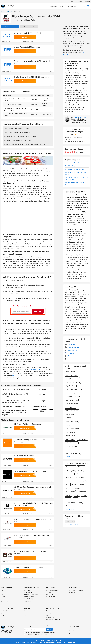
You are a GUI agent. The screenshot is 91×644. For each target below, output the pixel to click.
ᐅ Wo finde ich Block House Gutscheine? (17, 128)
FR (78, 630)
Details (51, 41)
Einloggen (87, 2)
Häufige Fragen (5, 611)
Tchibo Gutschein (71, 372)
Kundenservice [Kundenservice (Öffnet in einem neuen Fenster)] (71, 350)
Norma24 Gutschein (71, 375)
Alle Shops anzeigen (70, 457)
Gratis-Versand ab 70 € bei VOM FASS (30, 567)
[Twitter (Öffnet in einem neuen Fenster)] (7, 632)
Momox (77, 488)
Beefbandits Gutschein (72, 429)
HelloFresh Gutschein (72, 411)
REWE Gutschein (71, 407)
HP (2, 592)
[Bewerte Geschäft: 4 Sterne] (72, 152)
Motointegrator (82, 492)
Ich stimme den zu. (39, 635)
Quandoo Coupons (71, 432)
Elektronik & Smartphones (31, 594)
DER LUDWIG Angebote (73, 453)
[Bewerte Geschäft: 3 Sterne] (70, 152)
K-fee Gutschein (82, 439)
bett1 (77, 474)
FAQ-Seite (16, 376)
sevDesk (68, 499)
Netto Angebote (70, 414)
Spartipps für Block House (73, 163)
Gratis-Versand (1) (29, 27)
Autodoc (80, 470)
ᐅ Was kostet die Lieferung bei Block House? (18, 132)
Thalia (67, 506)
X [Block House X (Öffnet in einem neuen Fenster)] (67, 356)
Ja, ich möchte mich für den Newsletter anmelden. (39, 633)
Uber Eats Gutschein (71, 446)
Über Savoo (27, 611)
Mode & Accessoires (29, 590)
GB (74, 630)
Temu (80, 502)
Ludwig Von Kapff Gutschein (74, 393)
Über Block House (71, 166)
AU (82, 630)
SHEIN (76, 499)
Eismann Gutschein (71, 436)
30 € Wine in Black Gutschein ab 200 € (30, 471)
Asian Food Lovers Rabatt (73, 397)
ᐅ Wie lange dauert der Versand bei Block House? (20, 136)
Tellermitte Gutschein (72, 421)
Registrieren (79, 2)
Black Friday (50, 594)
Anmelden (49, 629)
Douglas (85, 481)
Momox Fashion (70, 492)
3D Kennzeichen (70, 467)
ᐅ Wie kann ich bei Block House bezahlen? (17, 140)
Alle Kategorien (28, 602)
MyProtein (69, 495)
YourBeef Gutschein (71, 425)
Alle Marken (4, 602)
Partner (3, 615)
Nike (2, 590)
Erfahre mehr (71, 642)
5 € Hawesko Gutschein (24, 456)
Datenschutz (50, 611)
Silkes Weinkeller (71, 502)
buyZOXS (68, 477)
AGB (48, 615)
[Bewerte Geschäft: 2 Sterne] (68, 152)
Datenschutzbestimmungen (43, 635)
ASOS (67, 470)
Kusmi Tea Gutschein (72, 443)
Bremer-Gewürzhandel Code (74, 389)
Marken (9, 11)
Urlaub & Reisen (28, 592)
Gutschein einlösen (6, 613)
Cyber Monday (50, 597)
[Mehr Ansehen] (88, 518)
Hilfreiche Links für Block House (75, 169)
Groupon (74, 485)
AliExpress (81, 467)
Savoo (3, 11)
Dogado (77, 481)
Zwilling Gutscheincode (72, 379)
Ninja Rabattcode (71, 386)
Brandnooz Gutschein (72, 404)
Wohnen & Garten (29, 597)
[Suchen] (85, 6)
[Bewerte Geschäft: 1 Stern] (66, 152)
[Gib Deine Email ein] (35, 629)
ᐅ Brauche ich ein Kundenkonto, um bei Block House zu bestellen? (25, 144)
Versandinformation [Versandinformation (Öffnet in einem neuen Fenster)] (73, 347)
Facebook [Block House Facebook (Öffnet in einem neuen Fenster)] (69, 353)
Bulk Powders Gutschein (73, 382)
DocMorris (69, 481)
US (70, 630)
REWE (3, 599)
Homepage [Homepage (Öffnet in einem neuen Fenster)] (70, 344)
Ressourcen (72, 592)
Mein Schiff (69, 488)
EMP (67, 485)
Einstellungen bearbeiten (53, 619)
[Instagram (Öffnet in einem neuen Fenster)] (11, 632)
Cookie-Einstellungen (52, 617)
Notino (3, 597)
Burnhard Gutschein (71, 450)
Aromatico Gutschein (72, 400)
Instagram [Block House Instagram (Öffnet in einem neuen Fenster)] (70, 359)
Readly (84, 495)
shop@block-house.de (37, 369)
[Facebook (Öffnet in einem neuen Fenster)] (3, 632)
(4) (10, 27)
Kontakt (26, 613)
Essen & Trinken (70, 521)
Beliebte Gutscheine (52, 590)
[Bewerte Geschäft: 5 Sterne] (75, 152)
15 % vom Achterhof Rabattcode (28, 424)
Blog (72, 2)
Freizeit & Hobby (28, 599)
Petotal (77, 495)
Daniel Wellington (79, 477)
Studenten (49, 592)
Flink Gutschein (70, 439)
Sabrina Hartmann (80, 117)
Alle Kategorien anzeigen (72, 524)
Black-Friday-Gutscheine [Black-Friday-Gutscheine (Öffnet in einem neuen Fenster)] (76, 590)
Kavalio (82, 485)
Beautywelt (69, 474)
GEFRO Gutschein (71, 418)
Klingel (3, 594)
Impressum (49, 613)
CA (70, 633)
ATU (74, 470)
